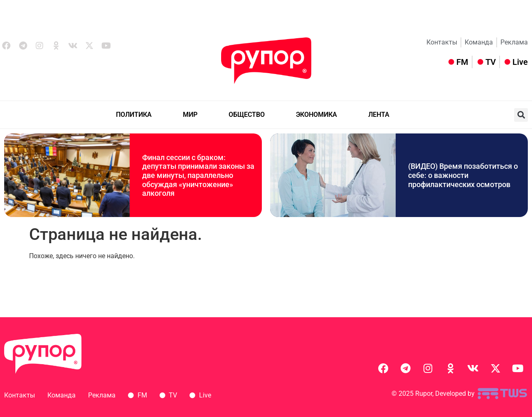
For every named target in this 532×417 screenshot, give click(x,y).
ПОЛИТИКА (134, 115)
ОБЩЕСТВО (247, 115)
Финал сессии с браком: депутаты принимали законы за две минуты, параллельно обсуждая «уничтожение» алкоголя (198, 175)
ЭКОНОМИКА (316, 115)
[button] (521, 115)
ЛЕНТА (379, 115)
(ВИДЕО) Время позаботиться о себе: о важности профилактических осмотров (463, 175)
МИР (190, 115)
